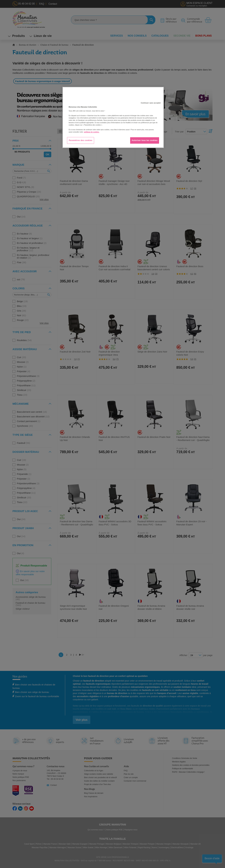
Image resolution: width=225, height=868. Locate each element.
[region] (113, 117)
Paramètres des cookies (81, 140)
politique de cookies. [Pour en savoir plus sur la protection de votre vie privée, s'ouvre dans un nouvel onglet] (92, 132)
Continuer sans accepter (151, 103)
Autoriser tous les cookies (145, 140)
